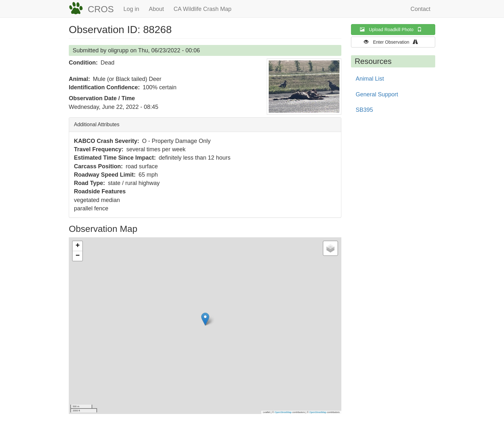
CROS (101, 9)
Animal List (370, 79)
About (156, 9)
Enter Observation (393, 42)
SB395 (364, 110)
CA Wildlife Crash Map (203, 9)
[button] (304, 87)
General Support (377, 94)
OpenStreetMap (283, 412)
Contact (420, 9)
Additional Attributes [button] (97, 124)
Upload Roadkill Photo (393, 29)
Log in (131, 9)
